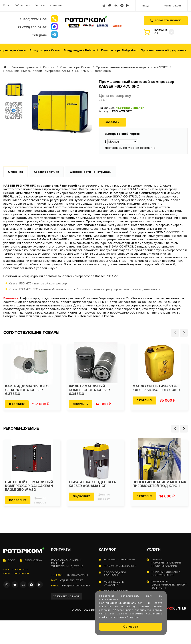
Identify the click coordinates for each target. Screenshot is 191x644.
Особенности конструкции (91, 172)
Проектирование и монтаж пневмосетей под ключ (159, 486)
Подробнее (18, 500)
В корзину (17, 404)
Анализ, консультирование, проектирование (166, 562)
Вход (146, 6)
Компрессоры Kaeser (75, 67)
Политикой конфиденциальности (121, 603)
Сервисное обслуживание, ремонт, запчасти (169, 584)
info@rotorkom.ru (76, 586)
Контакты (56, 5)
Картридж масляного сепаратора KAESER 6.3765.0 (27, 390)
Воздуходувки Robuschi (81, 50)
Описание (16, 172)
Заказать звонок (166, 20)
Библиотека (23, 5)
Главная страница (25, 67)
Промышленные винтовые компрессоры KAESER (132, 67)
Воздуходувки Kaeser (45, 50)
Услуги (40, 5)
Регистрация (172, 6)
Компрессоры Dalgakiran (119, 50)
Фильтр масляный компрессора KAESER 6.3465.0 (89, 390)
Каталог (49, 67)
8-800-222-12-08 (78, 575)
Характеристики (46, 172)
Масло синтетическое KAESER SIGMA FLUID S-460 (156, 388)
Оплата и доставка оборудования (166, 574)
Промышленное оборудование (163, 50)
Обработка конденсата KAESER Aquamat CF (93, 484)
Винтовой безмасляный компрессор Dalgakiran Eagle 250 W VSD (29, 486)
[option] (14, 89)
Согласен (131, 627)
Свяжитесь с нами (67, 596)
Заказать (112, 122)
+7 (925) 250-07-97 (71, 580)
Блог (6, 5)
